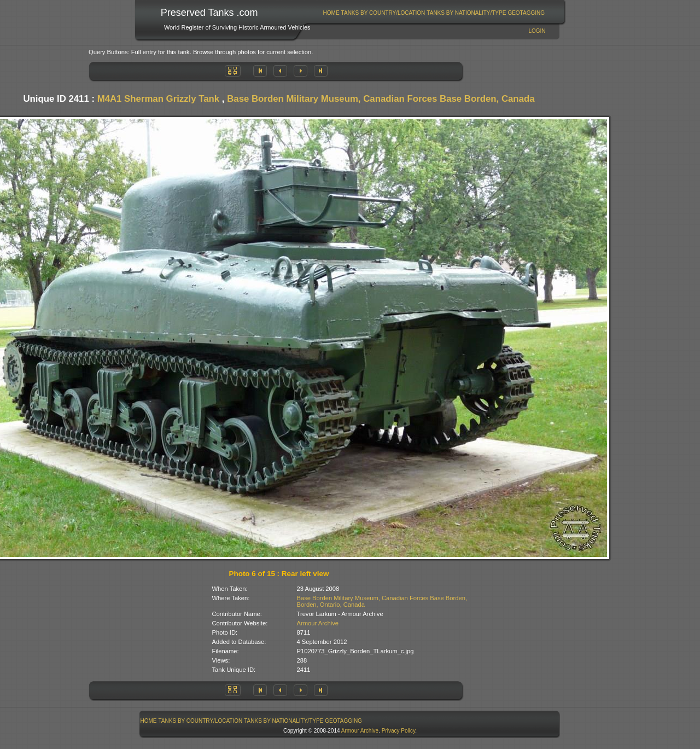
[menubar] (434, 13)
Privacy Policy (399, 731)
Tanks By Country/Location (383, 13)
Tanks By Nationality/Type (466, 13)
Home (331, 13)
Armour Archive (318, 623)
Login (537, 31)
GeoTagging (526, 13)
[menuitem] (331, 13)
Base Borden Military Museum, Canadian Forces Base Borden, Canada (381, 99)
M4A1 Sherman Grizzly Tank (159, 99)
